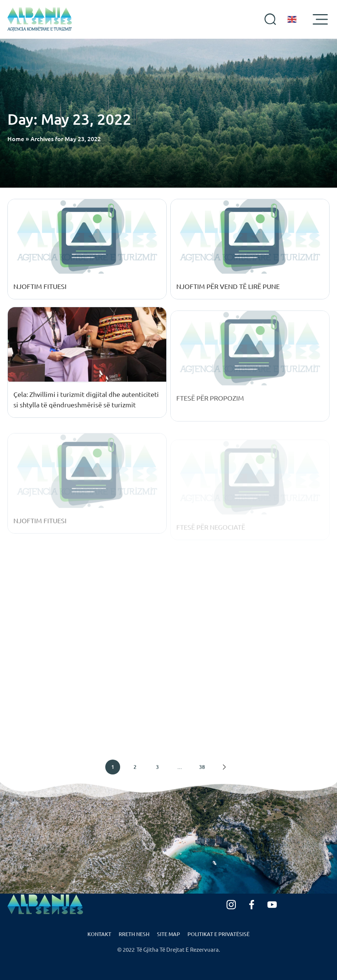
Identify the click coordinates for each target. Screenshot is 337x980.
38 (202, 767)
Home (16, 139)
